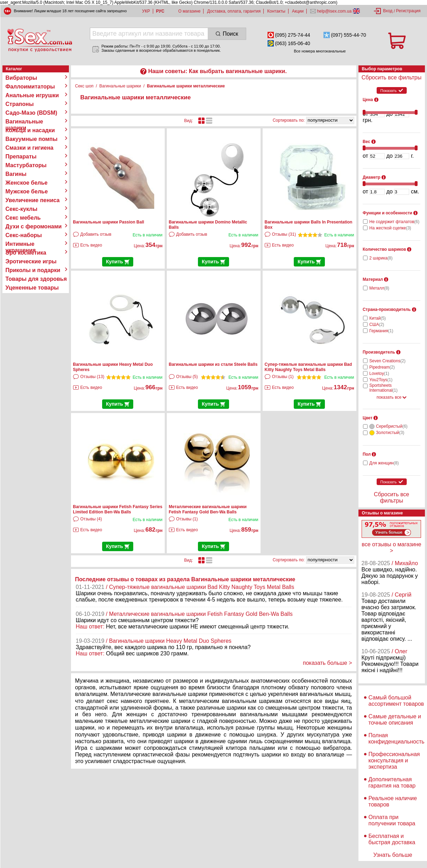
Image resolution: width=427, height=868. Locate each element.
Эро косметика (26, 253)
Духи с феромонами (34, 226)
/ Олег (400, 651)
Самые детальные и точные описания (395, 720)
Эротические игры (31, 261)
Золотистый (390, 433)
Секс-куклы (22, 209)
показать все (392, 397)
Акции (298, 11)
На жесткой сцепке (390, 228)
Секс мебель (23, 218)
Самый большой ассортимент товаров (396, 701)
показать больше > (328, 663)
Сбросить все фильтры (392, 77)
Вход (388, 11)
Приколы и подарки (33, 270)
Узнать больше (393, 855)
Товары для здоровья (36, 279)
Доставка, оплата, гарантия (234, 11)
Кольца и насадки (30, 130)
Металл (379, 288)
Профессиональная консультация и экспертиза (394, 760)
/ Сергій (402, 595)
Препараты (21, 156)
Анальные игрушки (32, 95)
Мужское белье (27, 191)
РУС (160, 11)
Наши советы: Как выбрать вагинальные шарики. (218, 71)
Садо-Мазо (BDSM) (31, 113)
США (377, 325)
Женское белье (27, 183)
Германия (381, 331)
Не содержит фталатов (394, 222)
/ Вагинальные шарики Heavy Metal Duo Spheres (169, 641)
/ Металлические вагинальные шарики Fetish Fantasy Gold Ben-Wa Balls (199, 614)
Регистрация (408, 11)
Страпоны (20, 104)
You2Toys (381, 380)
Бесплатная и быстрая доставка (392, 839)
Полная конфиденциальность (397, 738)
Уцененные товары (32, 288)
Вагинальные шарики (24, 122)
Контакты (276, 11)
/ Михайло (405, 563)
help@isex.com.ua (334, 11)
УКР (146, 11)
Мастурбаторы (26, 165)
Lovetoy (379, 373)
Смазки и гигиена (30, 148)
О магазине (190, 11)
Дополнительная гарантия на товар (392, 782)
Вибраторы (22, 78)
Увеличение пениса (33, 200)
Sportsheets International (383, 388)
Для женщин (384, 463)
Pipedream (382, 367)
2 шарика (381, 258)
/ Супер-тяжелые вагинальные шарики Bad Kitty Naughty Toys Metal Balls (200, 587)
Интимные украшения (21, 244)
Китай (378, 318)
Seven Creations (387, 361)
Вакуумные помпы (32, 139)
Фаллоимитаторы (30, 87)
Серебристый (392, 426)
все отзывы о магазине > (391, 547)
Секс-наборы (24, 235)
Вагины (16, 174)
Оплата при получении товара (392, 820)
